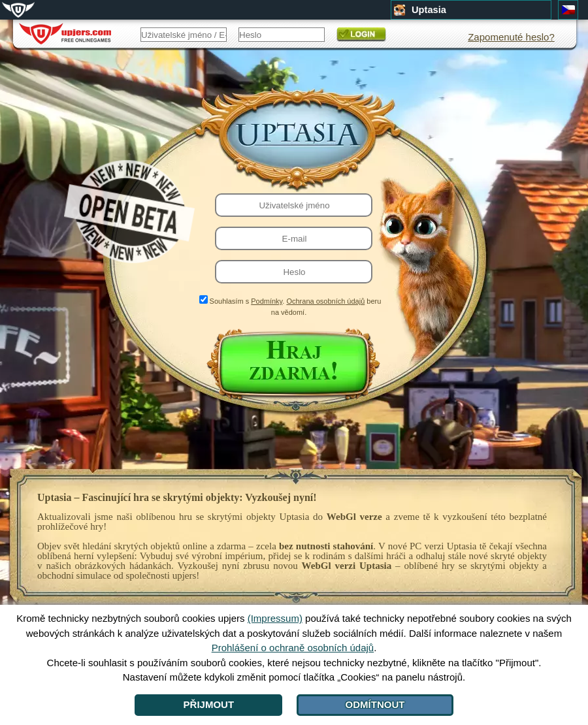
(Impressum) (275, 618)
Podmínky (267, 301)
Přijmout (209, 704)
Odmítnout (375, 704)
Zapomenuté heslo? (511, 37)
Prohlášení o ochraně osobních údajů (293, 648)
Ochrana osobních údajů (325, 301)
